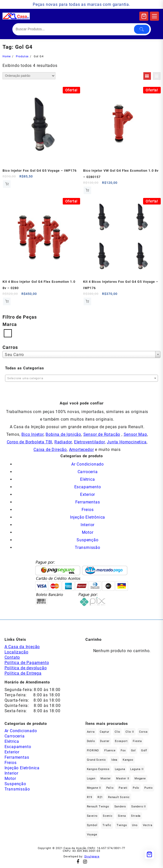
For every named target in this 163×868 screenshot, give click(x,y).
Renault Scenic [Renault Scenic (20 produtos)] (119, 797)
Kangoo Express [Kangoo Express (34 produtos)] (98, 769)
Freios (88, 510)
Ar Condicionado (88, 464)
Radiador (63, 442)
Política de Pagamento (27, 663)
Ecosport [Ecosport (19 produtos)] (121, 741)
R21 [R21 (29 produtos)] (100, 797)
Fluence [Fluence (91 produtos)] (110, 750)
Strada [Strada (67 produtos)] (136, 816)
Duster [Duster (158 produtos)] (105, 741)
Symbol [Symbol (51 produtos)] (92, 825)
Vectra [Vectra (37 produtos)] (148, 825)
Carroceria (88, 472)
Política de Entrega (23, 673)
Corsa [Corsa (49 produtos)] (143, 732)
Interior (88, 525)
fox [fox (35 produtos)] (123, 750)
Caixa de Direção (50, 450)
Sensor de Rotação (102, 434)
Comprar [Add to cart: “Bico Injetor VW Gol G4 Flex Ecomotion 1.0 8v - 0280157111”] (87, 190)
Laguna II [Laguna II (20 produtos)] (137, 769)
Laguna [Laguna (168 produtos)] (120, 769)
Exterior (88, 494)
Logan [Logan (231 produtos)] (91, 778)
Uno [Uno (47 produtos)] (135, 825)
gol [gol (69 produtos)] (133, 750)
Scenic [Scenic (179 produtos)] (108, 816)
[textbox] (81, 379)
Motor (88, 532)
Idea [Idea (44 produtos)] (114, 760)
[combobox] (81, 354)
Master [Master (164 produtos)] (106, 778)
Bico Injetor (32, 434)
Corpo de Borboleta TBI (30, 442)
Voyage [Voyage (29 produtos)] (92, 835)
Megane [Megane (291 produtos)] (140, 778)
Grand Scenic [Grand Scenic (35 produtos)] (97, 760)
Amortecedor (81, 450)
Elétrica (87, 479)
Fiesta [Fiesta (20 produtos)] (137, 741)
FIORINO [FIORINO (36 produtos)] (93, 750)
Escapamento (88, 487)
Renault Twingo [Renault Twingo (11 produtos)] (98, 807)
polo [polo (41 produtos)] (136, 788)
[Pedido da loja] (29, 76)
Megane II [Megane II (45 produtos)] (94, 788)
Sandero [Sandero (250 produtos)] (120, 807)
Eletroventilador (89, 442)
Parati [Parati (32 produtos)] (123, 788)
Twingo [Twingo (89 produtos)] (122, 825)
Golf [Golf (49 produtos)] (144, 750)
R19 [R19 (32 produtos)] (90, 797)
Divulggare (92, 857)
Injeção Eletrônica (88, 517)
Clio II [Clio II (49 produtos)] (130, 732)
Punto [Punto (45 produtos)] (149, 788)
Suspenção (87, 540)
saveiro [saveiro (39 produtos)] (92, 816)
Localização (17, 652)
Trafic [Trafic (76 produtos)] (107, 825)
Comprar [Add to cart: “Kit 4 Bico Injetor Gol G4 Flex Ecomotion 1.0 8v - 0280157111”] (7, 301)
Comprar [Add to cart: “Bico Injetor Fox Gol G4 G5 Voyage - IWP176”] (7, 184)
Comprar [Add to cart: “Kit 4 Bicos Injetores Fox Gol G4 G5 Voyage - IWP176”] (87, 301)
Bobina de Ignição (63, 434)
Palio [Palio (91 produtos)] (110, 788)
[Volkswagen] (8, 333)
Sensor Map (135, 434)
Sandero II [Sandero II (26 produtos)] (139, 807)
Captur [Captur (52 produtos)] (105, 732)
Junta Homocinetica (127, 442)
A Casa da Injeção (22, 647)
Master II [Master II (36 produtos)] (123, 778)
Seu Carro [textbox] (14, 355)
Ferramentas (88, 502)
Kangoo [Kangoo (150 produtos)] (128, 760)
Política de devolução (26, 668)
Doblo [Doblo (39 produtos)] (91, 741)
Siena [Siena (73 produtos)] (122, 816)
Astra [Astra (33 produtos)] (91, 732)
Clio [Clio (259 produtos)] (117, 732)
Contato (12, 657)
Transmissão (88, 547)
